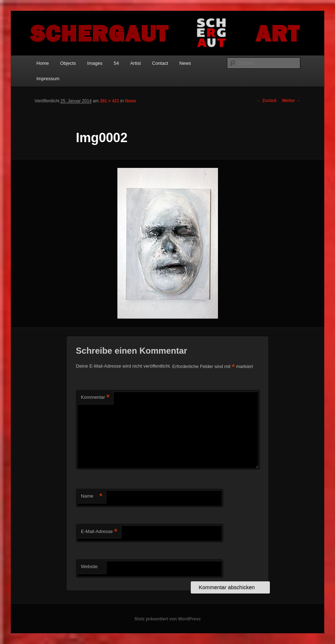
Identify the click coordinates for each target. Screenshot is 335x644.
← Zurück (266, 101)
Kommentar (95, 398)
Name (92, 496)
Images (95, 63)
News (185, 63)
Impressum (48, 79)
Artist (136, 63)
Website (89, 566)
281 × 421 (110, 101)
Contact (160, 63)
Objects (68, 63)
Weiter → (291, 101)
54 (116, 63)
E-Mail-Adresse (99, 532)
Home (43, 63)
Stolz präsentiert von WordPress (167, 619)
